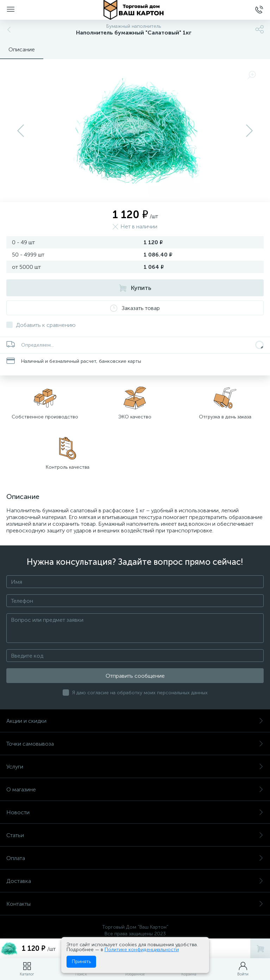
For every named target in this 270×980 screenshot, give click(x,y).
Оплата (135, 858)
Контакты (135, 904)
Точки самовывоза (135, 744)
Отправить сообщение (135, 676)
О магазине (135, 789)
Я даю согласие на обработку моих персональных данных (140, 693)
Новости (135, 812)
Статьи (135, 835)
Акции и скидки (135, 721)
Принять (81, 962)
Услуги (135, 767)
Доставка (135, 881)
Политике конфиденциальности (142, 950)
